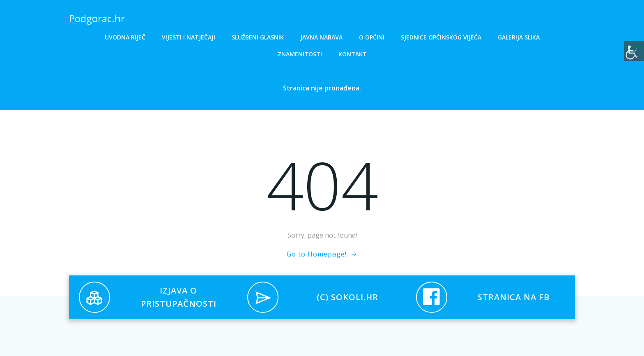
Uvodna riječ (125, 37)
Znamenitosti (300, 54)
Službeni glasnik (258, 37)
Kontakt (353, 54)
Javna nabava (321, 37)
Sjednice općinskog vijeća (441, 37)
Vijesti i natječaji (189, 37)
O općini (372, 37)
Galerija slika (519, 37)
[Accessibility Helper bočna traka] (634, 51)
